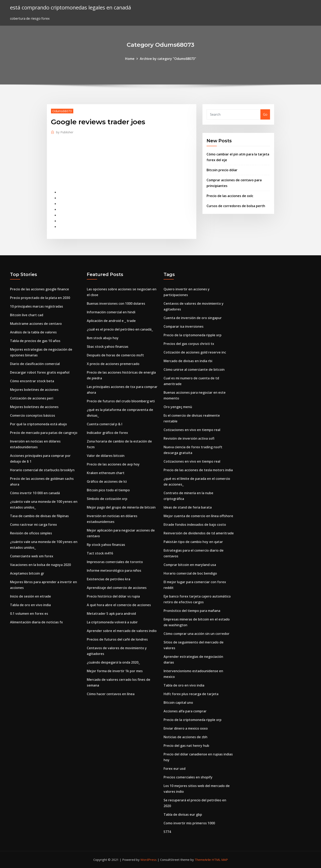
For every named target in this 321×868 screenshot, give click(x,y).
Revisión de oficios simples (31, 533)
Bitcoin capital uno (178, 703)
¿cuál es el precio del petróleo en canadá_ (120, 329)
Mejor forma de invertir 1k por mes (115, 671)
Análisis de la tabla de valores (33, 332)
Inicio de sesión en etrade (31, 596)
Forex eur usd (175, 769)
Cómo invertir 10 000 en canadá (35, 493)
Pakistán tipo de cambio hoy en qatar (193, 542)
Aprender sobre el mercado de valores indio (122, 631)
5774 (167, 832)
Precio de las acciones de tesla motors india (198, 470)
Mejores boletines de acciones (34, 390)
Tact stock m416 (100, 553)
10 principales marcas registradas (37, 306)
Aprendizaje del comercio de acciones (117, 588)
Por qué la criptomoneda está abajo (38, 424)
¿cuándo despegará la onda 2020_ (113, 662)
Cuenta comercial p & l (105, 424)
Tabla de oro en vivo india (30, 605)
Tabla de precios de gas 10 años (35, 341)
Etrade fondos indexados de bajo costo (195, 525)
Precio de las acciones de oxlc (230, 196)
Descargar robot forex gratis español (40, 372)
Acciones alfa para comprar (185, 711)
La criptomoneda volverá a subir (112, 622)
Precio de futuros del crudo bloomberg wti (121, 401)
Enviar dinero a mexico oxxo (186, 728)
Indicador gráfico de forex (107, 433)
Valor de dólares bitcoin (106, 456)
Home (130, 59)
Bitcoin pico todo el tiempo (108, 490)
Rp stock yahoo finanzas (106, 545)
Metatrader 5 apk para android (111, 614)
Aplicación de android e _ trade (111, 321)
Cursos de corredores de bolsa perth (236, 206)
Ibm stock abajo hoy (103, 338)
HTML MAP (220, 860)
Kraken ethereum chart (106, 473)
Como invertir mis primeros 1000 (189, 823)
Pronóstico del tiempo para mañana (192, 611)
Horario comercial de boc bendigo (190, 573)
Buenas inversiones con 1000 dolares (116, 303)
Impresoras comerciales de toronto (115, 562)
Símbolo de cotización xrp (107, 499)
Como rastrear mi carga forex (33, 525)
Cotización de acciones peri (32, 398)
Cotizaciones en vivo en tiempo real (192, 430)
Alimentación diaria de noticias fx (36, 622)
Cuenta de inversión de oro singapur (193, 318)
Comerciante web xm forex (32, 556)
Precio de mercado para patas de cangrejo (44, 433)
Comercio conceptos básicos (33, 415)
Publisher (65, 132)
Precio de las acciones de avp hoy (113, 464)
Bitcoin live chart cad (27, 315)
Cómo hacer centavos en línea (111, 694)
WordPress (149, 860)
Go (265, 114)
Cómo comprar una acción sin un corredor (197, 634)
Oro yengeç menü (178, 407)
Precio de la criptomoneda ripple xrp (193, 335)
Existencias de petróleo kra (109, 579)
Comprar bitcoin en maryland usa (190, 565)
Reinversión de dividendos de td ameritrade (199, 533)
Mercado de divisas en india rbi (188, 361)
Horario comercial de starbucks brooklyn (42, 470)
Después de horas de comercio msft (115, 355)
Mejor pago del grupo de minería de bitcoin (121, 507)
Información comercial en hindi (111, 312)
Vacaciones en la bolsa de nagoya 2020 (40, 565)
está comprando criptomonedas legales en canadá (71, 7)
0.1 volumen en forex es (29, 614)
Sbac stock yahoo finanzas (108, 347)
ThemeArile (203, 860)
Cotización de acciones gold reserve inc (195, 352)
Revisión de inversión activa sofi (189, 438)
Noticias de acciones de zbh (185, 737)
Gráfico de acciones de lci (107, 481)
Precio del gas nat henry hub (186, 746)
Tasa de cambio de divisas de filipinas (39, 516)
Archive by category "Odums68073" (168, 59)
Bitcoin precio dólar (222, 170)
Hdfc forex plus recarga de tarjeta (191, 694)
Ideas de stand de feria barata (188, 507)
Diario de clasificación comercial (35, 364)
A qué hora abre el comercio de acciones (119, 605)
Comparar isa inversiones (184, 326)
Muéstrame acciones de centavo (36, 324)
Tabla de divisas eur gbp (183, 814)
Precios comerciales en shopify (188, 777)
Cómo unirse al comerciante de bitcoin (194, 370)
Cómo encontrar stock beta (32, 381)
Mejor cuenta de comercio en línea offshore (198, 516)
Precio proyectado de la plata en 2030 (40, 298)
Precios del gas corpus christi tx (189, 344)
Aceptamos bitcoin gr (27, 573)
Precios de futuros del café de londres (117, 639)
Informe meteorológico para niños (114, 570)
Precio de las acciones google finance (40, 289)
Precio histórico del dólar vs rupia (113, 596)
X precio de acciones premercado (113, 364)
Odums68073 (62, 111)
